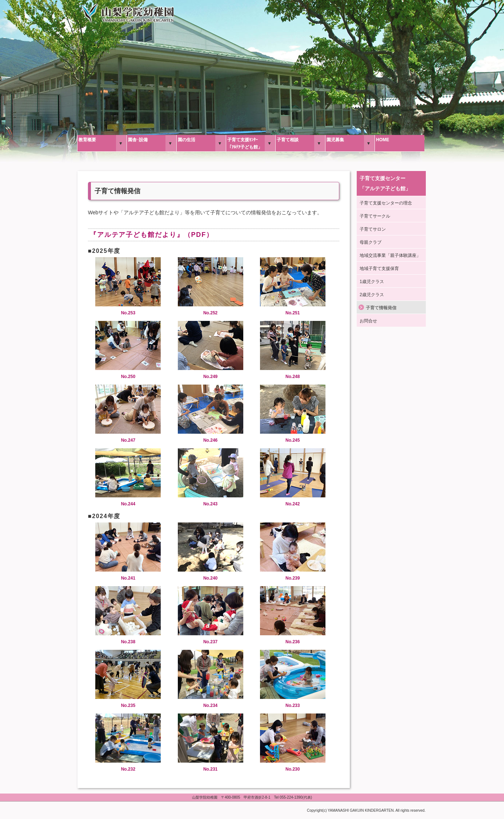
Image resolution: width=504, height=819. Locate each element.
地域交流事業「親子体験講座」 (390, 255)
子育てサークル (375, 216)
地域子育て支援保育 (379, 269)
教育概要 (87, 140)
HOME (383, 140)
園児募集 (335, 140)
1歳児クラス (372, 282)
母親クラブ (371, 242)
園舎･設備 (138, 140)
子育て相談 (288, 140)
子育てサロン (373, 229)
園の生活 (187, 140)
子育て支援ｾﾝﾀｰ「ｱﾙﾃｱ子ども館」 (245, 143)
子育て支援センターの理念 (386, 203)
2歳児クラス (372, 295)
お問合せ (368, 321)
